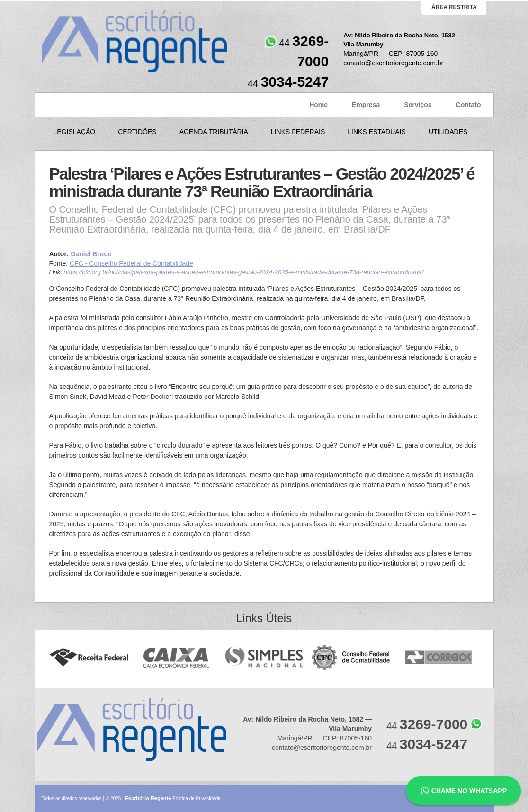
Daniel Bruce (91, 254)
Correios (439, 658)
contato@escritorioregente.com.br (393, 63)
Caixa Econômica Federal (176, 658)
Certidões (137, 132)
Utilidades (448, 132)
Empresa (366, 105)
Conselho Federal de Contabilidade (352, 658)
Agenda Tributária (214, 132)
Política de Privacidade (197, 798)
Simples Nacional (264, 658)
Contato (469, 105)
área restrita (454, 7)
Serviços (418, 105)
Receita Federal (89, 658)
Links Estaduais (377, 132)
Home (318, 105)
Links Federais (298, 132)
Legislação (75, 132)
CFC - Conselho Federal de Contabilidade (131, 263)
